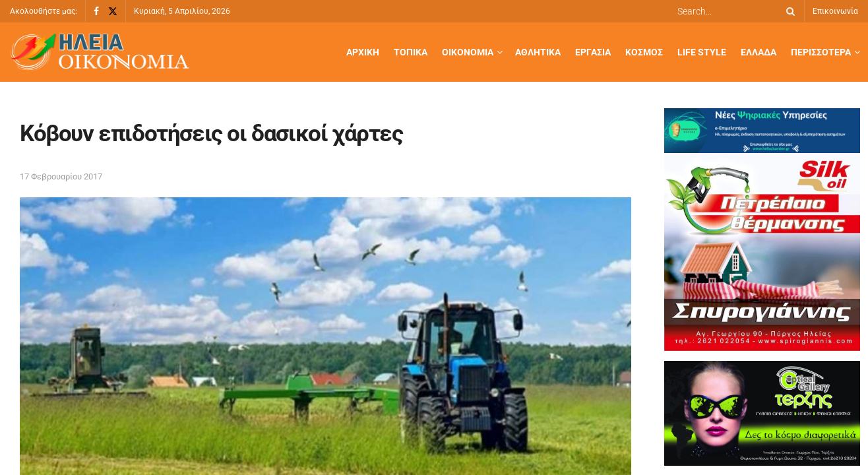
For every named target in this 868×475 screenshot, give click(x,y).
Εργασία (593, 52)
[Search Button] (788, 11)
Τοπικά (411, 52)
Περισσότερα (821, 52)
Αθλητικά (538, 52)
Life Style (702, 52)
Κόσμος (644, 52)
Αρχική (363, 52)
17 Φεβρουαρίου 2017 (61, 176)
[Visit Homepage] (100, 52)
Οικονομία (468, 52)
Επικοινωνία (835, 11)
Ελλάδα (759, 52)
